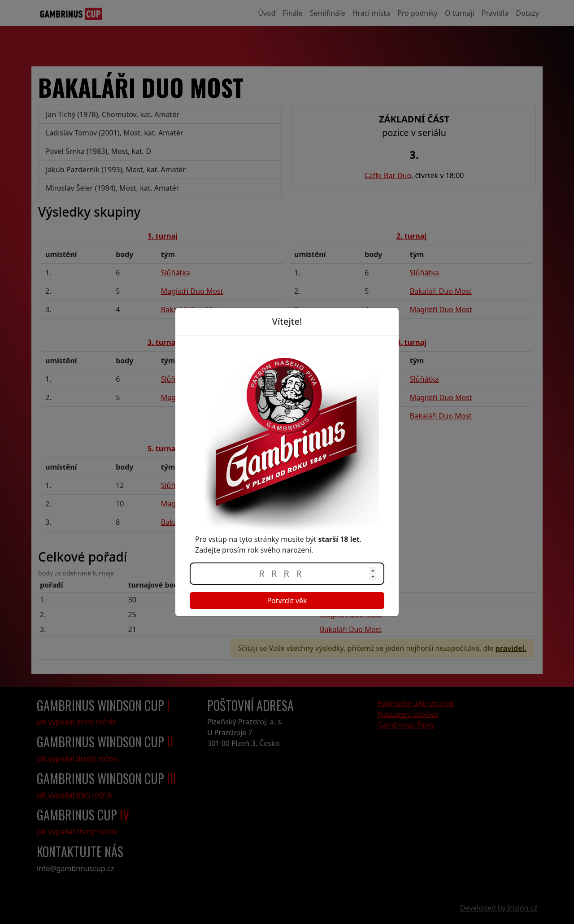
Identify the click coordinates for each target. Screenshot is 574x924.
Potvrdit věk (287, 601)
